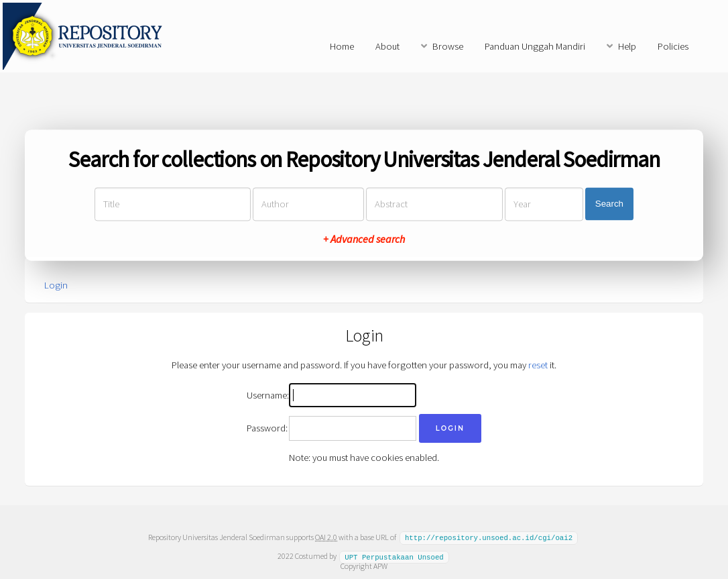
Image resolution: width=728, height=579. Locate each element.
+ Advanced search (364, 239)
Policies (673, 46)
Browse (448, 46)
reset (538, 365)
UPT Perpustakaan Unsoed (394, 556)
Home (342, 46)
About (387, 46)
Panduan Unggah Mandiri (535, 46)
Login (56, 285)
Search (609, 204)
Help (627, 46)
